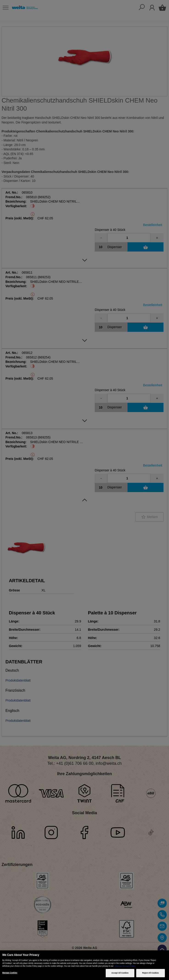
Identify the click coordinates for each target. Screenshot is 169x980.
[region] (84, 965)
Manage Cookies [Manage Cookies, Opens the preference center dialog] (10, 973)
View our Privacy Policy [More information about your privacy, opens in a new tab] (125, 966)
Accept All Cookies (120, 973)
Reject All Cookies (150, 973)
